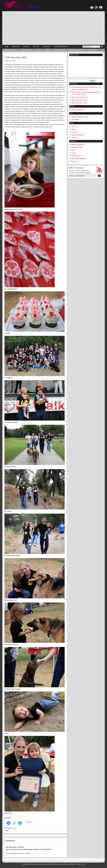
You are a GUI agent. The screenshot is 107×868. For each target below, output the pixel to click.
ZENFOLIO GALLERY (78, 110)
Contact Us (46, 47)
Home (7, 47)
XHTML (79, 864)
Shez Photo (16, 47)
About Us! (36, 47)
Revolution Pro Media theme (51, 864)
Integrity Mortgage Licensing (80, 117)
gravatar (48, 849)
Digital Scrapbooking (61, 47)
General (48, 50)
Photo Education (60, 50)
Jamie (14, 61)
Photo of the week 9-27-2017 (80, 97)
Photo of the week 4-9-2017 (80, 100)
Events (39, 50)
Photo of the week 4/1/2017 (80, 103)
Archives (26, 47)
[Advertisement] (53, 28)
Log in (83, 864)
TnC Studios (75, 120)
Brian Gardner (65, 864)
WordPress (72, 864)
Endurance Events (27, 50)
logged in (16, 853)
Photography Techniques (77, 50)
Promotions (93, 50)
